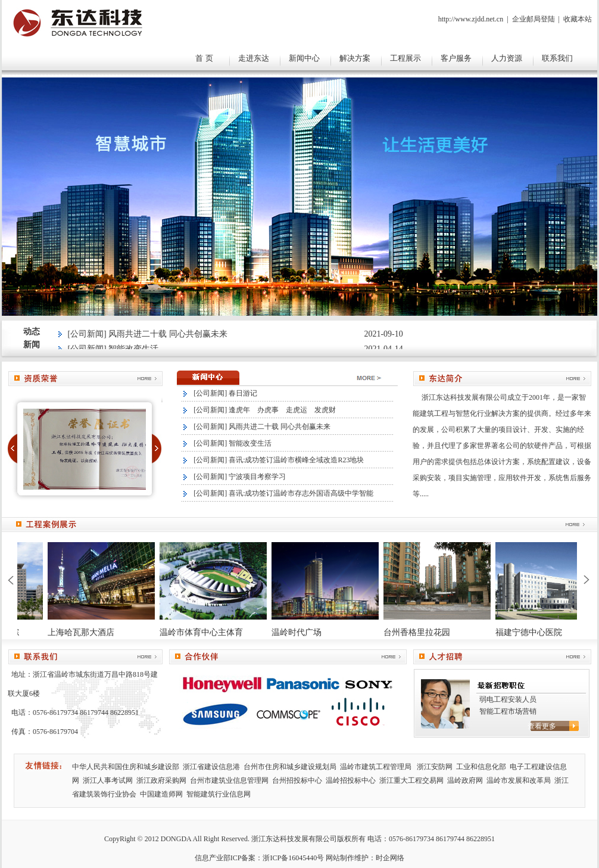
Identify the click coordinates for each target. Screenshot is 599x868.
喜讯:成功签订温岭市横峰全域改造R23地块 (296, 460)
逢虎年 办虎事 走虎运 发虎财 (282, 410)
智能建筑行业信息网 (219, 794)
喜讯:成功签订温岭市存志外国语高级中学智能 (301, 493)
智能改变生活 (250, 443)
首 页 (204, 58)
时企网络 (390, 858)
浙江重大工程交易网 (411, 780)
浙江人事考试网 (108, 780)
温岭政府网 (465, 780)
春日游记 (243, 393)
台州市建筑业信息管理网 (229, 780)
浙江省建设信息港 (211, 767)
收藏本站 (578, 19)
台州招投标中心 (297, 780)
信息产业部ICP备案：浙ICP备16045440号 (259, 858)
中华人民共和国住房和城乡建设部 (126, 767)
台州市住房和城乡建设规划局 (290, 767)
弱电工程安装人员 (508, 699)
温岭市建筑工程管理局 (377, 767)
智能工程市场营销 (508, 711)
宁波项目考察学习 (257, 477)
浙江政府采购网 (161, 780)
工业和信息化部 (481, 767)
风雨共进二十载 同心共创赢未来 (168, 336)
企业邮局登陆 (534, 19)
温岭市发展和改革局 (519, 780)
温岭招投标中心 (351, 780)
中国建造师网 (161, 794)
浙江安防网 (435, 767)
